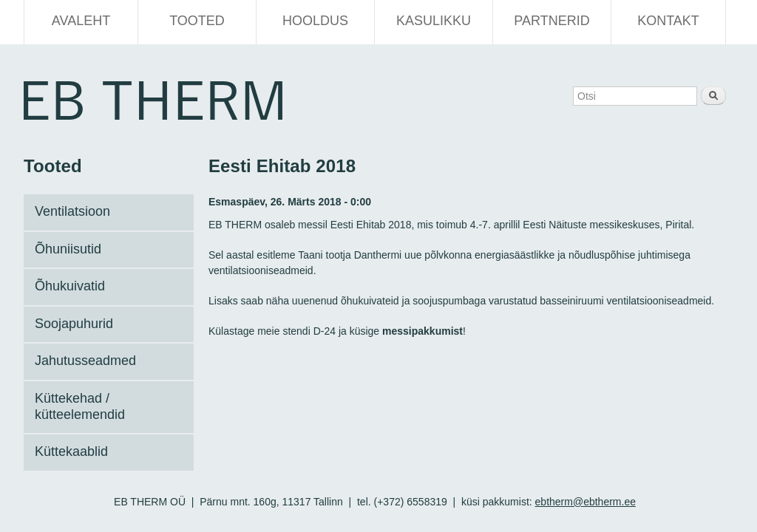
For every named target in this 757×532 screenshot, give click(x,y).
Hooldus (315, 21)
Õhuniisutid (68, 249)
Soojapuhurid (74, 324)
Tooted (197, 21)
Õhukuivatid (70, 286)
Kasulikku (434, 21)
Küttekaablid (71, 451)
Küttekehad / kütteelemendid (80, 406)
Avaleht (81, 21)
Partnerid (551, 21)
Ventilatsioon (72, 211)
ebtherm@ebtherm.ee (585, 502)
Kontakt (668, 21)
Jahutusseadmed (85, 361)
